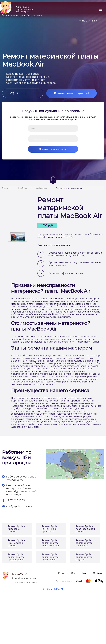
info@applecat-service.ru (22, 506)
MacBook (23, 188)
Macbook (97, 573)
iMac (84, 573)
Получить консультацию (47, 149)
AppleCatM (24, 576)
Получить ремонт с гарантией (71, 93)
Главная (6, 188)
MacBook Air (41, 188)
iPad (73, 573)
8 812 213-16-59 (53, 589)
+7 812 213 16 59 (16, 500)
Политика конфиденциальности (24, 582)
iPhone (61, 573)
